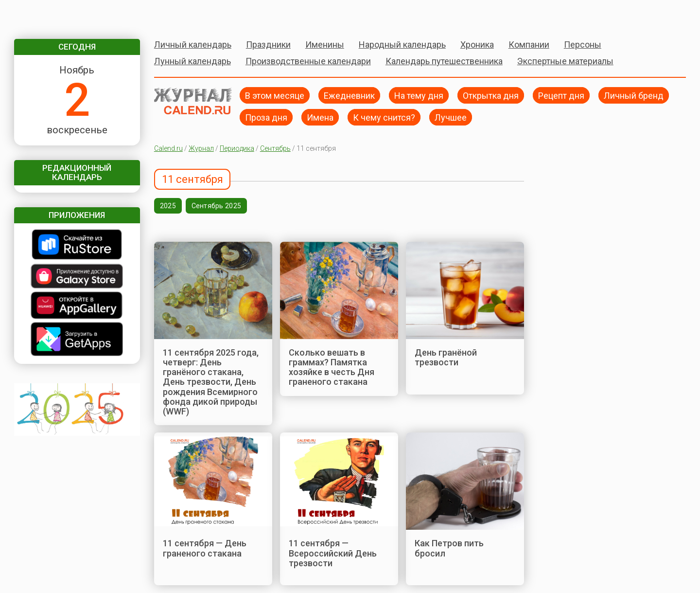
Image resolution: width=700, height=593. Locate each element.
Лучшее (451, 117)
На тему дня (419, 95)
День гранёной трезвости (446, 357)
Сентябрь (275, 148)
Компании (529, 45)
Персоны (583, 45)
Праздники (268, 45)
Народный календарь (402, 45)
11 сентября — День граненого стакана (205, 548)
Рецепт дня (561, 95)
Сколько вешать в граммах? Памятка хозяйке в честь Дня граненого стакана (332, 367)
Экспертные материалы (565, 61)
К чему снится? (384, 117)
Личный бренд (634, 95)
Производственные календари (308, 61)
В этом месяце (275, 95)
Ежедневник (349, 95)
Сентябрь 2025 (217, 206)
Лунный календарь (192, 61)
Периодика (237, 148)
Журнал (201, 148)
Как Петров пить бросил (449, 548)
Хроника (477, 45)
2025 (168, 206)
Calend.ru (168, 148)
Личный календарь (193, 45)
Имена (320, 117)
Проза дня (266, 117)
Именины (325, 45)
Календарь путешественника (444, 61)
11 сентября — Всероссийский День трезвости (333, 553)
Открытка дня (491, 95)
